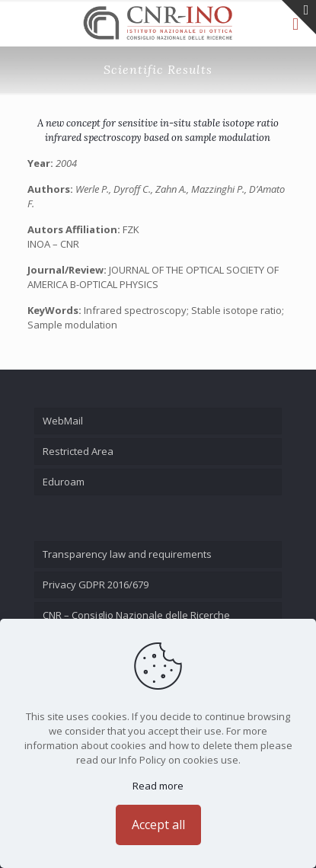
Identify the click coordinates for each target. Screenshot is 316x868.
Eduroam (64, 482)
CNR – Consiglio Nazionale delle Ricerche (136, 615)
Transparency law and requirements (127, 554)
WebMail (63, 421)
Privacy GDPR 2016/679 (96, 585)
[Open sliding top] (299, 17)
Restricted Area (78, 451)
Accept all (158, 825)
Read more (158, 786)
